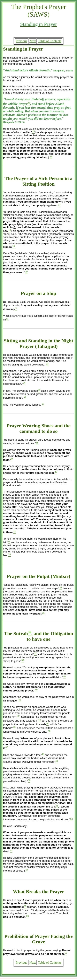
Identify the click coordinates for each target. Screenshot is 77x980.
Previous (21, 41)
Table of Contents (50, 41)
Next (33, 41)
